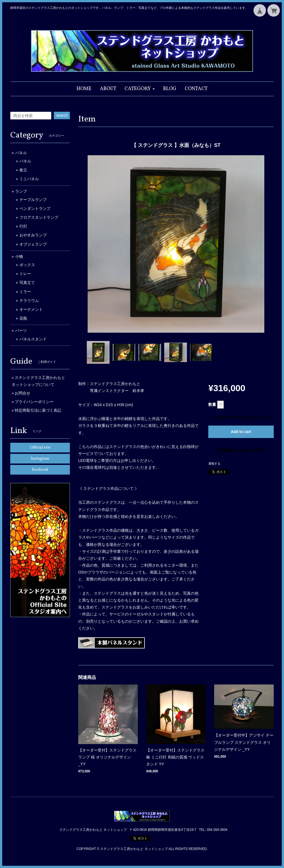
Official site (40, 448)
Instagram (40, 459)
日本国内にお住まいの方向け (241, 450)
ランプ (21, 191)
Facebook (40, 470)
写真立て (27, 282)
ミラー (25, 292)
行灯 (23, 226)
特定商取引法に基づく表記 (38, 410)
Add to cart (241, 432)
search (62, 115)
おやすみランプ (33, 235)
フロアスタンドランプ (39, 217)
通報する (214, 464)
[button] (140, 89)
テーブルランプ (33, 200)
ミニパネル (29, 179)
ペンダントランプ (35, 208)
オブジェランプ (33, 244)
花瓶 (23, 318)
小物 (19, 256)
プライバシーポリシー (34, 402)
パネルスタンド (33, 339)
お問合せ (22, 393)
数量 (212, 404)
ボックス (27, 265)
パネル (21, 153)
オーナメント (31, 309)
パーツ (21, 330)
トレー (25, 274)
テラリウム (29, 301)
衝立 (23, 170)
